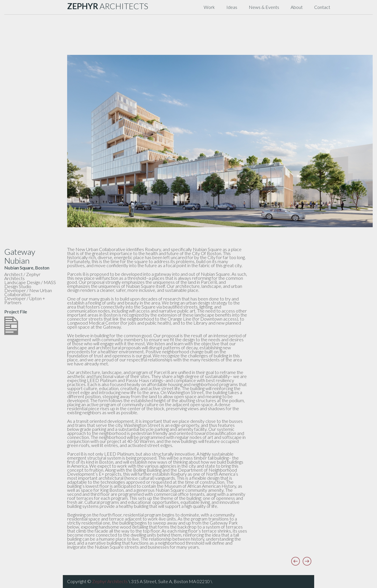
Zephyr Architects (110, 581)
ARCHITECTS (108, 6)
